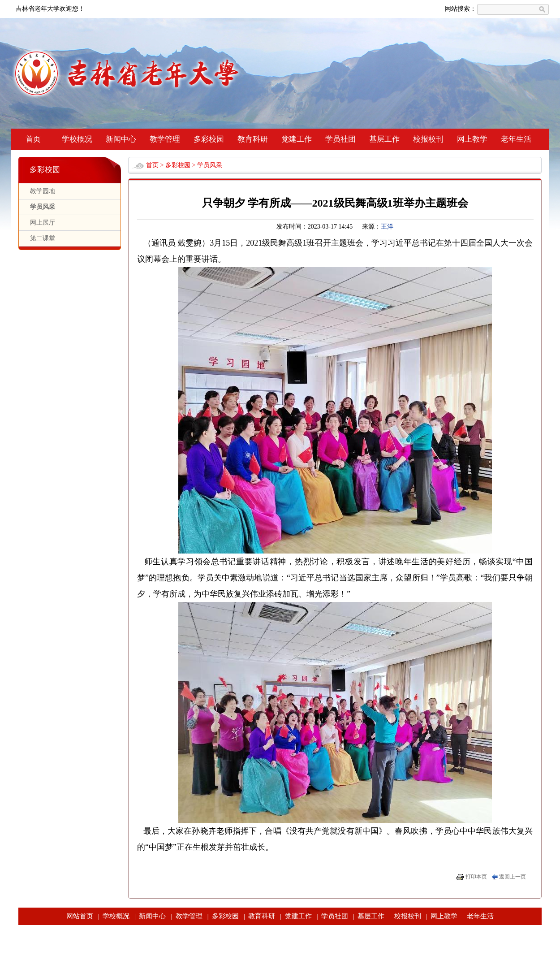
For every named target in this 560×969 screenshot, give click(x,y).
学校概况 (77, 139)
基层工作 (384, 139)
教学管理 (165, 139)
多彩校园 (209, 139)
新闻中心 (121, 139)
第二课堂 (43, 238)
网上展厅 (43, 223)
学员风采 (43, 207)
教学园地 (43, 191)
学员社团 (340, 139)
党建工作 (297, 139)
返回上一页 (513, 877)
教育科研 (253, 139)
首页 (33, 139)
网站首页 (80, 916)
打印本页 (476, 877)
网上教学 (472, 139)
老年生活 (516, 139)
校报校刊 (428, 139)
